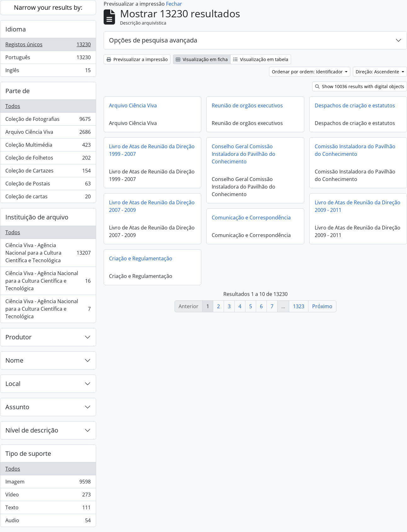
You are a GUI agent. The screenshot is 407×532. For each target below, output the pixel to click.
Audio (48, 522)
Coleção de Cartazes (48, 172)
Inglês (48, 71)
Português (48, 59)
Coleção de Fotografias (48, 120)
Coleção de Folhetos (48, 159)
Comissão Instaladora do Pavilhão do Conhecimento (355, 150)
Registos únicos (48, 46)
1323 (299, 306)
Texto (48, 509)
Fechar (174, 4)
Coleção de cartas (48, 198)
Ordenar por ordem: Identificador (308, 72)
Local (13, 384)
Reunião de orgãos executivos (247, 105)
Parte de (17, 91)
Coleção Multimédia (48, 146)
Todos (13, 106)
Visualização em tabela (261, 59)
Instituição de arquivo (37, 217)
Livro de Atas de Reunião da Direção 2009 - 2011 (358, 206)
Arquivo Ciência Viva (48, 133)
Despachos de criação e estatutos (355, 105)
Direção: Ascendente (378, 72)
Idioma (16, 29)
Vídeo (48, 496)
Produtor (18, 337)
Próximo (322, 306)
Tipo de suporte (28, 453)
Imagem (48, 483)
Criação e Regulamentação (141, 258)
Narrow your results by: (48, 7)
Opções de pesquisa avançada (153, 40)
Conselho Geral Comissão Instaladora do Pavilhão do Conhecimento (244, 154)
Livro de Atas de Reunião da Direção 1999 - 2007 (152, 150)
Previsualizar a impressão (137, 59)
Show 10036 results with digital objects (360, 86)
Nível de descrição (32, 430)
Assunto (17, 407)
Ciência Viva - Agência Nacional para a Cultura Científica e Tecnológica (48, 253)
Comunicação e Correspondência (251, 218)
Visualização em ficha (202, 59)
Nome (14, 360)
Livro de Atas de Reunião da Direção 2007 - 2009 (152, 206)
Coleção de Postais (48, 185)
